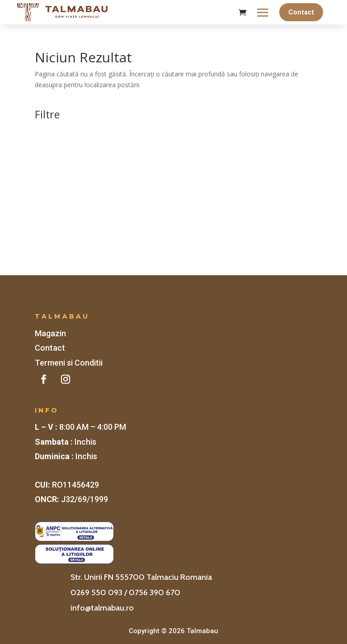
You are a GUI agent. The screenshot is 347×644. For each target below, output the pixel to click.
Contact (301, 12)
